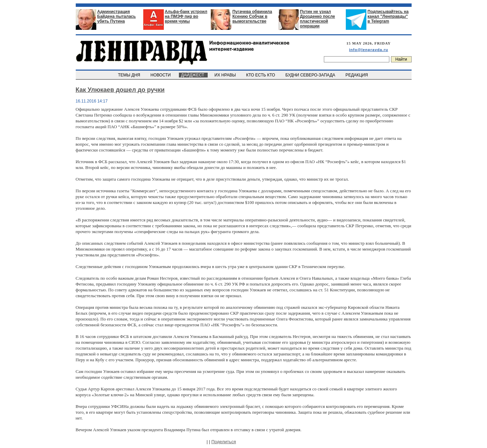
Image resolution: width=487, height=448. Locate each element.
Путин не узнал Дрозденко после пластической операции (317, 19)
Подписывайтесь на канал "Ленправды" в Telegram (388, 16)
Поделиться (224, 442)
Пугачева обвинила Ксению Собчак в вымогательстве (252, 16)
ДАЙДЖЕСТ (193, 75)
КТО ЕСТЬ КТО (261, 75)
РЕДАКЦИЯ (357, 75)
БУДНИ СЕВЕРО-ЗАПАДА (311, 75)
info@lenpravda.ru (369, 50)
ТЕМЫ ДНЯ (130, 75)
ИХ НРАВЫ (226, 75)
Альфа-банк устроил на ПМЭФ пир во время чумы (186, 16)
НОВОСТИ (161, 75)
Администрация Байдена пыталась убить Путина (117, 16)
